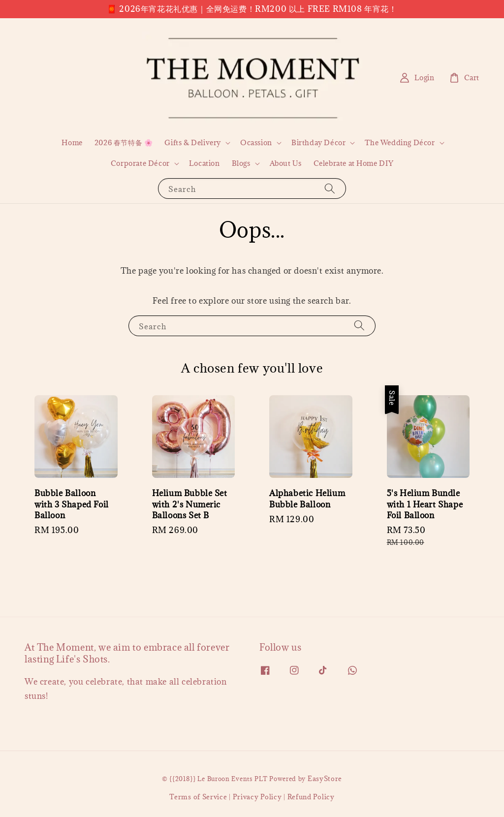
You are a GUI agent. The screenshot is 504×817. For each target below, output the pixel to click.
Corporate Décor (140, 163)
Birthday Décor (318, 143)
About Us (286, 163)
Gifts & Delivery (193, 143)
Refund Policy (311, 797)
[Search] (330, 188)
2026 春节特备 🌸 (124, 142)
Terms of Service (198, 797)
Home (72, 142)
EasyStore (325, 779)
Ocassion (256, 143)
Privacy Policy (257, 797)
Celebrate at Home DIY (354, 163)
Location (205, 163)
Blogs (241, 163)
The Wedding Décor (400, 143)
